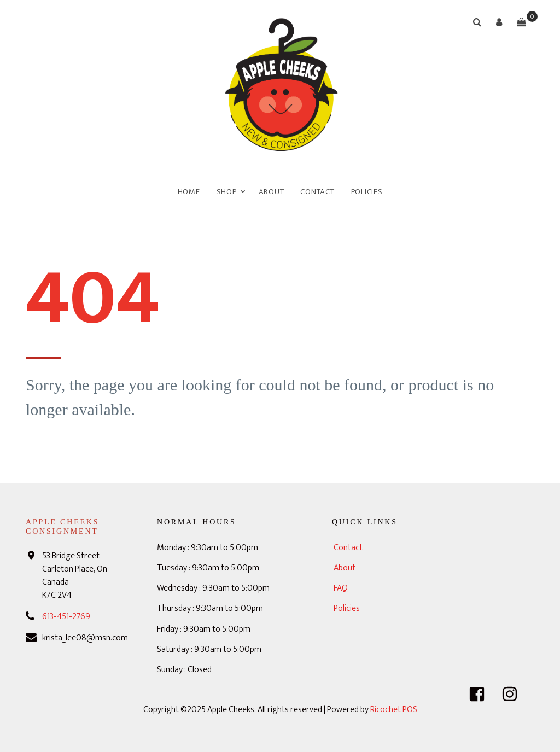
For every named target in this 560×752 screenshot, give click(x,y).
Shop (227, 192)
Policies (367, 192)
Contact (317, 192)
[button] (499, 22)
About (272, 192)
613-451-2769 (66, 617)
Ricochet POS (394, 710)
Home (189, 192)
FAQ (341, 588)
